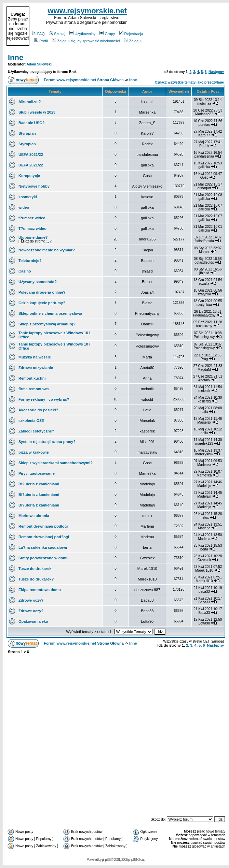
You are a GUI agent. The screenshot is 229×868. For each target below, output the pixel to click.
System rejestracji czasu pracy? (47, 442)
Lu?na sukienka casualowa (43, 547)
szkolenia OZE (31, 421)
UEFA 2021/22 (31, 155)
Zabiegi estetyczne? (36, 431)
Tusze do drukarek (35, 569)
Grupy (107, 34)
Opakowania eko (33, 621)
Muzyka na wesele (35, 357)
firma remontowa (34, 389)
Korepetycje (29, 176)
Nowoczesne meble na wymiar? (47, 250)
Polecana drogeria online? (42, 292)
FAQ (38, 34)
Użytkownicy (82, 34)
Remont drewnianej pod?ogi (44, 537)
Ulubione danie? (33, 237)
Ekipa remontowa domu (40, 590)
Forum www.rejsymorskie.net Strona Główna (84, 80)
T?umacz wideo (32, 229)
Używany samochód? (38, 282)
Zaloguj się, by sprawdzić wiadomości (86, 41)
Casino (25, 271)
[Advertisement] (185, 26)
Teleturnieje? (30, 261)
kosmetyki (28, 197)
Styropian (27, 133)
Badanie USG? (31, 123)
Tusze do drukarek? (36, 579)
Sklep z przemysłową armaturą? (47, 324)
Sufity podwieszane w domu (44, 558)
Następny (216, 72)
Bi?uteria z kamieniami (39, 484)
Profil (41, 41)
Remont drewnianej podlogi (43, 526)
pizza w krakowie (34, 452)
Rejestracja (131, 34)
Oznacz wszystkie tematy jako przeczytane (189, 82)
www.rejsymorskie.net (87, 11)
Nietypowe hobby (34, 186)
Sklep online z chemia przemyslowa (50, 313)
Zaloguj (133, 41)
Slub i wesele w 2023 (37, 112)
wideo (24, 207)
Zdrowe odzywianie (36, 368)
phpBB (106, 860)
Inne (16, 57)
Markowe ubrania (34, 516)
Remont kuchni (32, 378)
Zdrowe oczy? (31, 600)
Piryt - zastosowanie (37, 473)
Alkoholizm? (30, 102)
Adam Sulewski (39, 64)
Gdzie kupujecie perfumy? (42, 303)
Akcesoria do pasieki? (38, 410)
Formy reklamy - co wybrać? (44, 399)
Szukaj (57, 34)
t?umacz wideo (32, 218)
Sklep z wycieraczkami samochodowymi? (56, 463)
